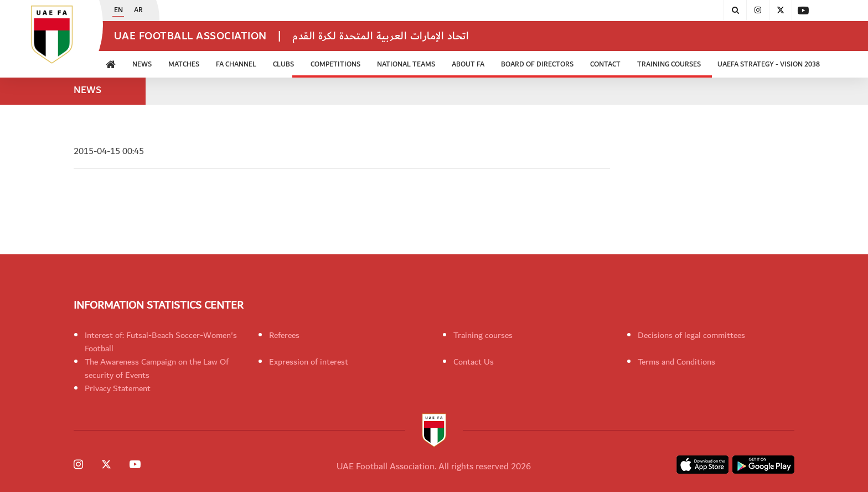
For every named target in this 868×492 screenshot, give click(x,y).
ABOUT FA (468, 65)
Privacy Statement (118, 388)
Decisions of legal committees (691, 335)
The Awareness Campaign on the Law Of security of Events (157, 368)
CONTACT (605, 65)
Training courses (483, 335)
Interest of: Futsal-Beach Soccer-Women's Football (161, 342)
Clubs (283, 65)
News (142, 65)
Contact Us (474, 362)
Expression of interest (309, 362)
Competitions (335, 65)
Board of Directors (537, 65)
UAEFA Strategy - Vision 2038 (769, 65)
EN (118, 11)
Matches (184, 65)
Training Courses (669, 65)
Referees (284, 335)
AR (138, 11)
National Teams (406, 65)
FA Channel (236, 65)
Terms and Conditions (676, 362)
